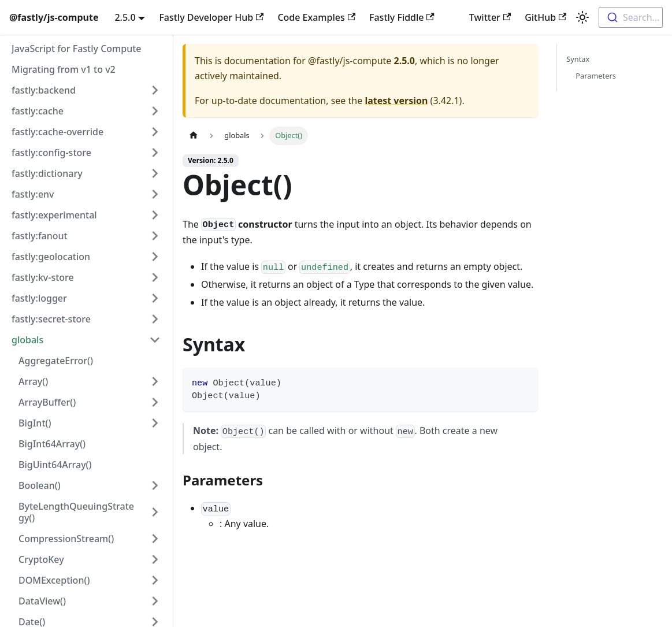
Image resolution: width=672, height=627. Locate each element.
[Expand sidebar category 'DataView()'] (155, 601)
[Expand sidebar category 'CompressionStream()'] (155, 539)
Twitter (490, 17)
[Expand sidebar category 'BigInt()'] (155, 423)
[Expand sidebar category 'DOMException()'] (155, 580)
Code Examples (316, 17)
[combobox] (631, 17)
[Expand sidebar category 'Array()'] (155, 381)
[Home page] (194, 136)
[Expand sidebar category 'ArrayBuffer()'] (155, 402)
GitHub (545, 17)
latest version (396, 101)
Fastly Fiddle (402, 17)
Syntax (578, 59)
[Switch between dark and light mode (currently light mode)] (582, 17)
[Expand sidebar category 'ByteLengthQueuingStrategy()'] (155, 512)
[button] (86, 90)
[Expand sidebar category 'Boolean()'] (155, 485)
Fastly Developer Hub (211, 17)
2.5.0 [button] (125, 17)
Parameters (596, 76)
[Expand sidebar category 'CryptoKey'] (155, 559)
